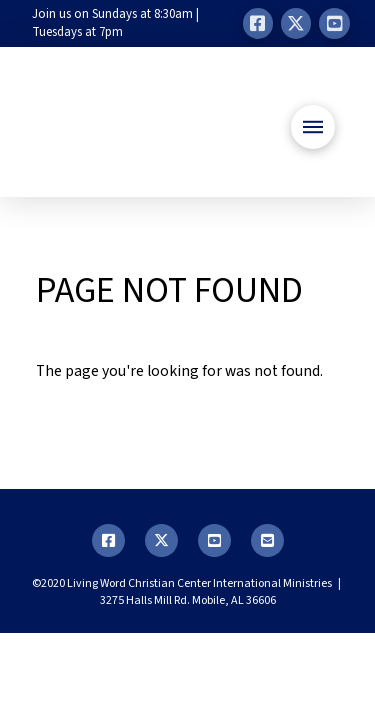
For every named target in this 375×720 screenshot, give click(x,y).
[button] (313, 127)
